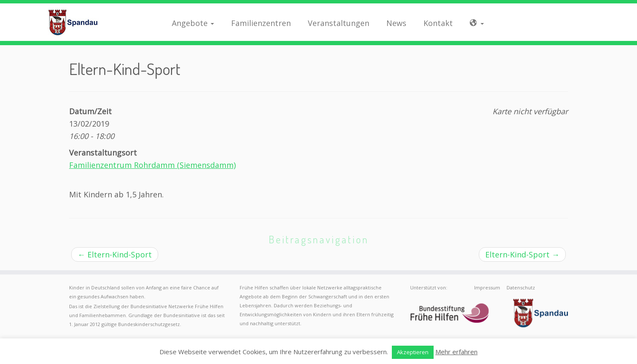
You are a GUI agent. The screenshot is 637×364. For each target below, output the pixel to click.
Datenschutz (521, 287)
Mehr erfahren (456, 352)
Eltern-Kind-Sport (115, 254)
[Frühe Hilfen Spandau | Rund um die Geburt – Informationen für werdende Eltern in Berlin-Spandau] (74, 22)
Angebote (193, 23)
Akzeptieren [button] (413, 352)
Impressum (487, 287)
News (396, 23)
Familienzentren (261, 23)
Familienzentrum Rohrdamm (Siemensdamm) (152, 165)
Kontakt (438, 23)
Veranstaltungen (339, 23)
